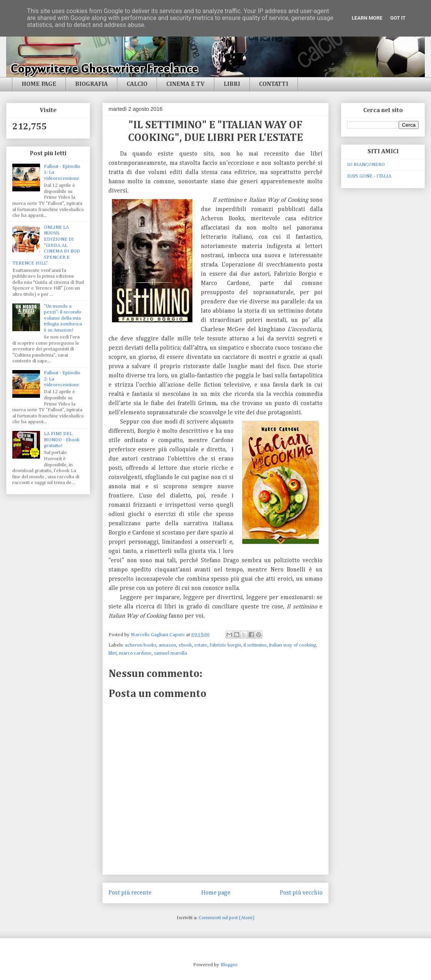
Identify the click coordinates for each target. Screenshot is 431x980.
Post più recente (130, 893)
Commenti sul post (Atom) (226, 918)
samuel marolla (170, 653)
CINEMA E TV (185, 84)
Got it (398, 18)
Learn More (367, 18)
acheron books (140, 645)
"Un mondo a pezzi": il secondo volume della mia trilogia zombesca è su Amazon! (63, 318)
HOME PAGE (39, 84)
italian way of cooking (292, 645)
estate (201, 645)
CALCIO (137, 84)
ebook (185, 645)
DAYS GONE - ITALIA (369, 176)
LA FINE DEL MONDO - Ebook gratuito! (62, 440)
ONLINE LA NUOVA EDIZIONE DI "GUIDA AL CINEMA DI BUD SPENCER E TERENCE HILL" (46, 245)
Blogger (229, 965)
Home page (216, 893)
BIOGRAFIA (91, 84)
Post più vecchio (301, 893)
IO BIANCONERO (366, 165)
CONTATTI (274, 84)
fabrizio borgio (226, 645)
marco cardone (135, 653)
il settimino (255, 645)
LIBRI (232, 84)
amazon (167, 645)
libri (113, 653)
